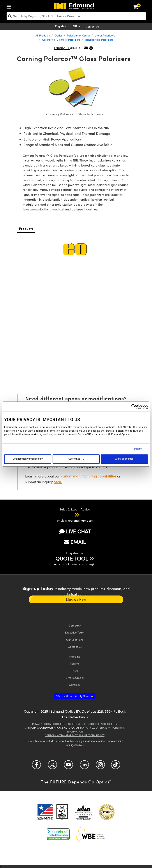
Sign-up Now (76, 599)
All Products (43, 35)
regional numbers (80, 520)
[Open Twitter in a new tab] (52, 766)
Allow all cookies (124, 459)
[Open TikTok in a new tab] (116, 766)
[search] (76, 16)
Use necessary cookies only (28, 459)
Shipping (75, 656)
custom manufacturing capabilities (89, 476)
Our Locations (75, 640)
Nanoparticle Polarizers (99, 40)
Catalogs (75, 685)
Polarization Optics (78, 35)
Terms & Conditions (86, 724)
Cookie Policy (62, 724)
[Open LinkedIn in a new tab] (84, 766)
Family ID (62, 48)
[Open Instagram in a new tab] (100, 766)
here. (58, 482)
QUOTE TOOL (72, 558)
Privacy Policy (42, 724)
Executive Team (75, 632)
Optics (58, 35)
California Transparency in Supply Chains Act (75, 735)
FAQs (75, 671)
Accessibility (109, 724)
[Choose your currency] (77, 27)
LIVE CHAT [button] (75, 531)
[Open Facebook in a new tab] (36, 766)
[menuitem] (10, 6)
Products (26, 228)
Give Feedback (75, 678)
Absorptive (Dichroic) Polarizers (61, 40)
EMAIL (75, 542)
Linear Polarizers (105, 35)
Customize (76, 459)
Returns (75, 663)
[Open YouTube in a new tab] (68, 766)
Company (75, 625)
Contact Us (92, 26)
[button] (91, 48)
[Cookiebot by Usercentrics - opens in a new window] (129, 406)
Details (138, 449)
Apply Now (73, 696)
